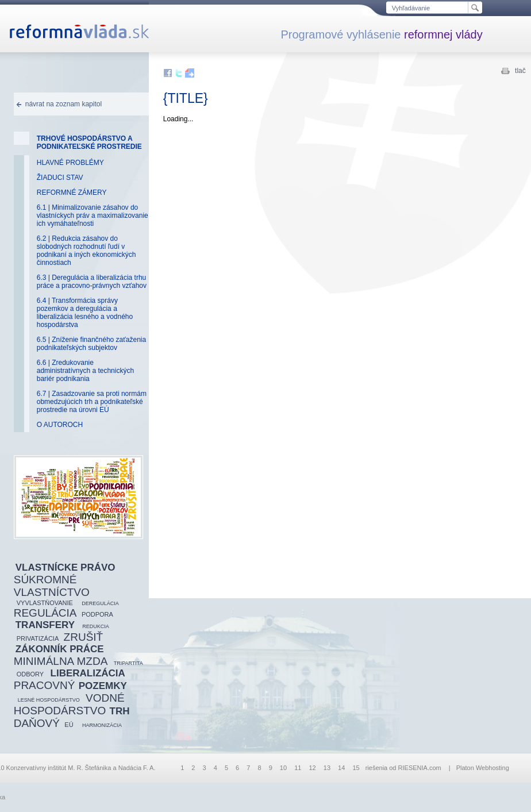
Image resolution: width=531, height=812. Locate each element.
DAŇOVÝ (37, 723)
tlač (520, 71)
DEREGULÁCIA (100, 603)
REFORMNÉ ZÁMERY (72, 193)
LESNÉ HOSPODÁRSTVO (49, 700)
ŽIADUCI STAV (60, 178)
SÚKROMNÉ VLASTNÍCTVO (52, 586)
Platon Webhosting (483, 768)
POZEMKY (103, 686)
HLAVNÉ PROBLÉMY (70, 163)
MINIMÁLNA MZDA (61, 661)
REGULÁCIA (45, 613)
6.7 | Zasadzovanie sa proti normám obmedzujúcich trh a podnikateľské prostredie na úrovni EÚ (92, 402)
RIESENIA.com (420, 768)
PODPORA (97, 614)
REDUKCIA (96, 626)
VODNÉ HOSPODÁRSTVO (69, 704)
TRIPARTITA (128, 663)
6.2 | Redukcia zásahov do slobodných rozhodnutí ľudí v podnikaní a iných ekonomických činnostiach (86, 251)
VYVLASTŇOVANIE (45, 603)
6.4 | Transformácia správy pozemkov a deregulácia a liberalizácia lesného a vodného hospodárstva (85, 313)
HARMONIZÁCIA (102, 725)
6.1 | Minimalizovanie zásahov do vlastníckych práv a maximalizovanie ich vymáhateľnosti (93, 215)
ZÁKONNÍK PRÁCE (60, 649)
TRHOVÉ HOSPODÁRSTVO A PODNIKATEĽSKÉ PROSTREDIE (89, 143)
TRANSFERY (45, 625)
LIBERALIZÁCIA (88, 673)
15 (356, 768)
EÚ (69, 725)
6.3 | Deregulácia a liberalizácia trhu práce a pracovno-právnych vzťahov (92, 282)
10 (283, 768)
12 (312, 768)
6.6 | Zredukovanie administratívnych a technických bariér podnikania (85, 371)
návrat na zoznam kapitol (64, 104)
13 (327, 768)
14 (341, 768)
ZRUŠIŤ (84, 637)
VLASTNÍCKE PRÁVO (66, 567)
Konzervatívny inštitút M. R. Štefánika (59, 768)
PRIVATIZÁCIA (38, 638)
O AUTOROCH (60, 425)
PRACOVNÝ (45, 685)
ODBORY (30, 674)
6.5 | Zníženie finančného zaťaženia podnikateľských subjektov (91, 344)
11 (298, 768)
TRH (120, 711)
